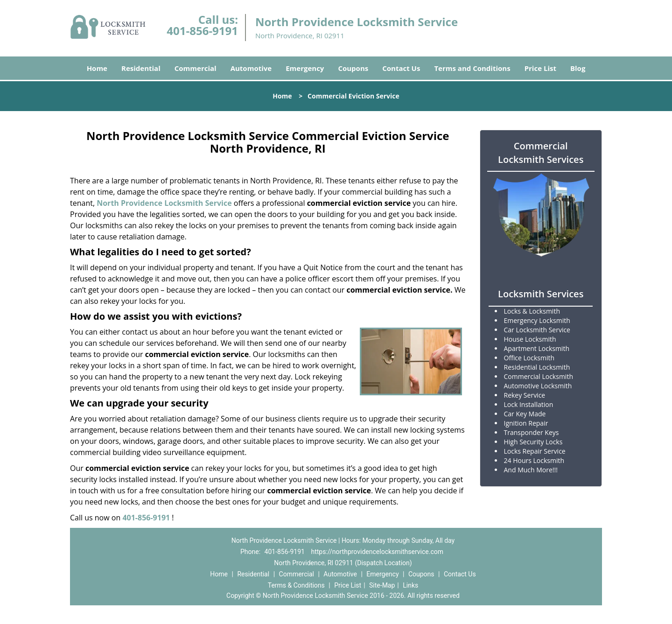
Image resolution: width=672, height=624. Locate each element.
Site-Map (382, 585)
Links (410, 585)
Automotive (251, 68)
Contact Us (401, 68)
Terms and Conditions (472, 68)
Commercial (196, 68)
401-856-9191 (202, 31)
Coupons (353, 68)
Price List (540, 68)
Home (97, 68)
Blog (578, 68)
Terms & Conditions (296, 585)
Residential (141, 68)
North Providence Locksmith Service (164, 203)
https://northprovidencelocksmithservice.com (377, 552)
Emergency (305, 68)
